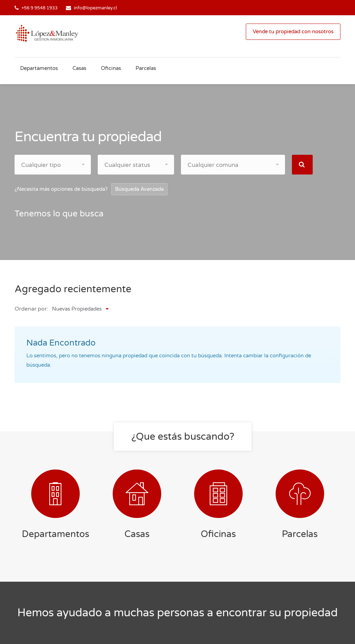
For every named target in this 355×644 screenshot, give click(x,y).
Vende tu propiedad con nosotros (293, 32)
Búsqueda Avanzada (139, 189)
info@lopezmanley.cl (95, 8)
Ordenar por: (31, 309)
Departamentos (39, 68)
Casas (79, 68)
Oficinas (111, 68)
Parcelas (146, 68)
